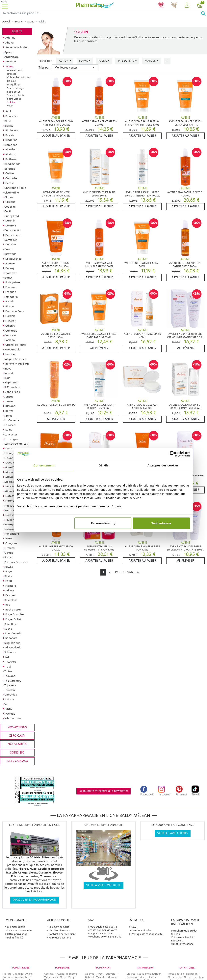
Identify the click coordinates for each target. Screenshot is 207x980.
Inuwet (9, 373)
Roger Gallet (13, 619)
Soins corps (14, 92)
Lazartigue (11, 439)
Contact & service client (62, 934)
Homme (12, 81)
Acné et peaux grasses (15, 72)
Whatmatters (13, 718)
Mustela (101, 977)
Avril (8, 111)
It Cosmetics (12, 387)
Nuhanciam (12, 534)
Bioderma (11, 140)
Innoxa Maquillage (17, 364)
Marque (151, 61)
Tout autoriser (161, 523)
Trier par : (45, 68)
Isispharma (11, 382)
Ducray (10, 268)
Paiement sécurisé (59, 927)
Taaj (8, 667)
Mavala (10, 477)
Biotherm (11, 159)
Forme (84, 61)
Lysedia (10, 462)
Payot (9, 571)
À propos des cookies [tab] (163, 465)
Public (103, 61)
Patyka (9, 567)
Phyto (9, 581)
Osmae (9, 553)
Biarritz (9, 126)
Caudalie (11, 178)
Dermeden (11, 240)
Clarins (9, 197)
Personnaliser (103, 523)
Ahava (10, 43)
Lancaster (11, 434)
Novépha (10, 520)
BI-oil (7, 121)
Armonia (11, 61)
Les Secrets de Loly (16, 444)
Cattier (10, 173)
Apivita (9, 52)
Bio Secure (12, 130)
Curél (8, 211)
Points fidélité (15, 938)
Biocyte (10, 135)
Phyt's (8, 576)
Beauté (19, 22)
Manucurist (13, 472)
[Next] (127, 572)
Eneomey (11, 287)
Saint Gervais (13, 633)
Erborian (11, 292)
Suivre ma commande (19, 930)
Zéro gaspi (17, 736)
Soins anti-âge (16, 88)
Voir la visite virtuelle (103, 885)
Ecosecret (10, 273)
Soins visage (14, 99)
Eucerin (10, 301)
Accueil (6, 22)
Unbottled (11, 695)
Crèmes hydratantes (19, 77)
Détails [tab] (104, 465)
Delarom (11, 225)
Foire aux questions (60, 938)
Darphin (10, 221)
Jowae (9, 401)
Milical (143, 977)
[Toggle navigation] (5, 5)
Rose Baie (11, 624)
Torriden (10, 690)
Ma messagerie (16, 927)
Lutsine (9, 458)
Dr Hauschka (13, 259)
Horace (10, 354)
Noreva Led (13, 515)
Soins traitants (16, 95)
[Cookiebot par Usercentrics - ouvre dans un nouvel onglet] (173, 454)
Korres (9, 411)
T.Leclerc (11, 662)
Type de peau (126, 61)
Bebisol (89, 977)
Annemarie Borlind (17, 47)
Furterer (10, 321)
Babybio (110, 974)
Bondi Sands (12, 164)
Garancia (10, 335)
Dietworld (10, 254)
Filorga (10, 306)
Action (64, 61)
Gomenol (10, 340)
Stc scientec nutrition (149, 974)
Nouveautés (17, 744)
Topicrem (10, 685)
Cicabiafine (12, 193)
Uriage (10, 699)
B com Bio (11, 116)
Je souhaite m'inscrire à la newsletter (103, 791)
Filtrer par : (46, 61)
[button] (187, 5)
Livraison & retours (60, 930)
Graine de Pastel (16, 345)
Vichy (9, 709)
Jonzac (9, 397)
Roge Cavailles (15, 614)
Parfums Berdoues (16, 562)
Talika (8, 671)
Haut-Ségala (13, 349)
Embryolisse (13, 282)
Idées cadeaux (17, 761)
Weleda (10, 714)
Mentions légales (141, 930)
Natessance (13, 496)
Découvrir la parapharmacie (35, 900)
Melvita (10, 486)
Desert (8, 249)
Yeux (10, 106)
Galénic (10, 326)
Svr (7, 657)
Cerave (10, 183)
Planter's (11, 586)
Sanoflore (11, 638)
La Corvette (12, 420)
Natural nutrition (194, 977)
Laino (9, 430)
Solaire (11, 102)
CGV (134, 927)
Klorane (10, 406)
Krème (8, 416)
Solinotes (10, 652)
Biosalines (12, 149)
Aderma (10, 38)
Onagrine (11, 543)
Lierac (9, 448)
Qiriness (9, 590)
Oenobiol (132, 977)
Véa (7, 704)
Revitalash (11, 600)
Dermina (11, 244)
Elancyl (9, 278)
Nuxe (9, 538)
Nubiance (11, 529)
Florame (10, 316)
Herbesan (192, 974)
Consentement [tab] (44, 465)
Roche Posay (13, 609)
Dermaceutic (12, 230)
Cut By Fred (12, 216)
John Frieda (13, 392)
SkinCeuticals (13, 647)
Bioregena (11, 145)
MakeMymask (13, 467)
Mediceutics (12, 482)
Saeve (8, 629)
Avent (100, 974)
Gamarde (11, 331)
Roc (8, 605)
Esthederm (11, 297)
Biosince (10, 154)
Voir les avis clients (173, 833)
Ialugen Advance (15, 359)
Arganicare (12, 57)
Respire (10, 595)
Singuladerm (12, 643)
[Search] (100, 13)
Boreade (10, 169)
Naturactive (175, 977)
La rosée (10, 425)
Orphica (10, 548)
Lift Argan (11, 453)
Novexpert (11, 524)
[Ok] (204, 13)
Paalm (8, 557)
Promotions (17, 727)
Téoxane (10, 676)
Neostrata (11, 506)
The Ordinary (13, 681)
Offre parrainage (17, 934)
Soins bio (17, 753)
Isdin (7, 378)
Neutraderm (12, 510)
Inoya (8, 369)
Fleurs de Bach (15, 311)
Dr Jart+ (10, 263)
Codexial (10, 207)
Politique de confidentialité (147, 934)
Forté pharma (176, 974)
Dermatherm (13, 235)
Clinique (10, 202)
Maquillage (14, 85)
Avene (31, 22)
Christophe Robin (15, 188)
